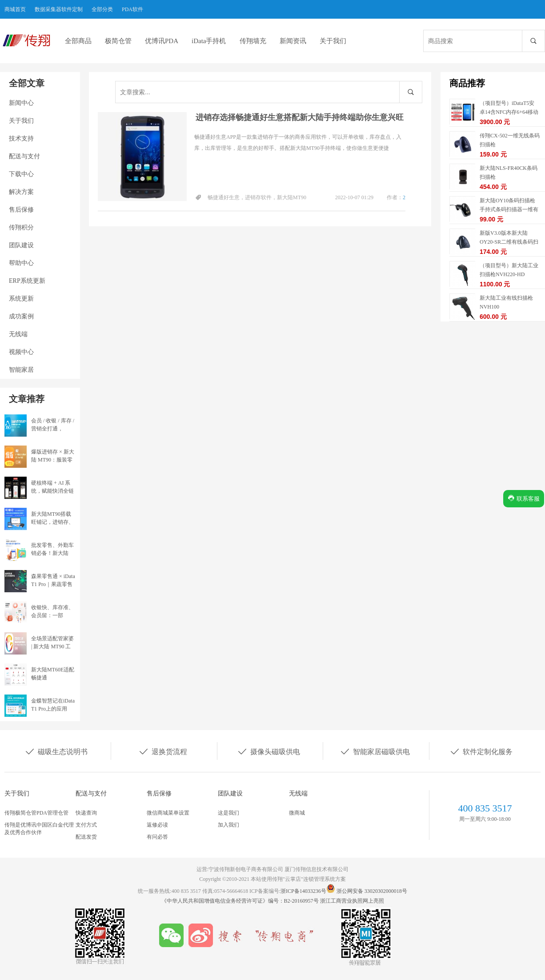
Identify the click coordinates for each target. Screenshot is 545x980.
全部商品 (78, 41)
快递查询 (86, 813)
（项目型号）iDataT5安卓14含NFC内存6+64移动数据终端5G (509, 112)
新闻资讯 (293, 41)
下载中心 (21, 174)
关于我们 (333, 41)
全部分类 (102, 9)
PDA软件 (132, 9)
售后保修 (21, 210)
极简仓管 (118, 41)
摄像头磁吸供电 (268, 751)
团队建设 (21, 245)
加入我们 (228, 825)
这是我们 (228, 813)
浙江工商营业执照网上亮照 (352, 901)
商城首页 (15, 9)
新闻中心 (21, 103)
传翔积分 (21, 227)
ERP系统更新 (27, 281)
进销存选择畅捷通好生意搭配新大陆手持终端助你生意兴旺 (300, 117)
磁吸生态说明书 (56, 751)
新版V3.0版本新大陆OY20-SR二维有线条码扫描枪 (509, 242)
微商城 (297, 813)
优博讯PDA (162, 41)
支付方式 (86, 825)
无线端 (18, 334)
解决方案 (21, 192)
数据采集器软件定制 (59, 9)
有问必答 (157, 837)
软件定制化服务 (481, 751)
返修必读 (157, 825)
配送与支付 (24, 156)
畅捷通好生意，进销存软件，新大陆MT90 (257, 197)
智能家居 (21, 370)
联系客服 (524, 498)
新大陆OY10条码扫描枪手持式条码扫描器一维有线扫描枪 (509, 209)
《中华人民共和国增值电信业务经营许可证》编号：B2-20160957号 (241, 901)
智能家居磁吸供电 (375, 751)
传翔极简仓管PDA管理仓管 (36, 813)
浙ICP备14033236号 (303, 891)
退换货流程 (163, 751)
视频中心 (21, 352)
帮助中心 (21, 263)
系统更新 (21, 299)
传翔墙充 (253, 41)
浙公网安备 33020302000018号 (372, 891)
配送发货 (86, 837)
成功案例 (21, 316)
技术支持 (21, 139)
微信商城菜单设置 (168, 813)
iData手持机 (209, 41)
